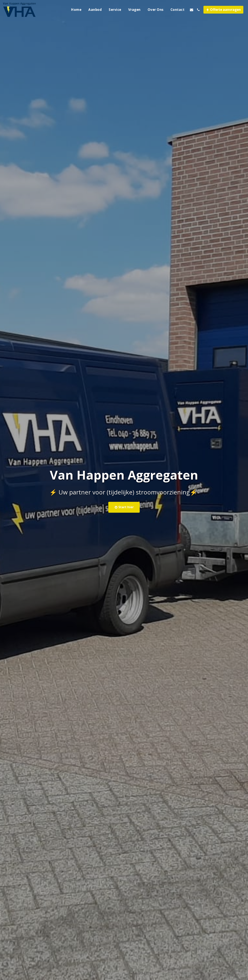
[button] (192, 10)
